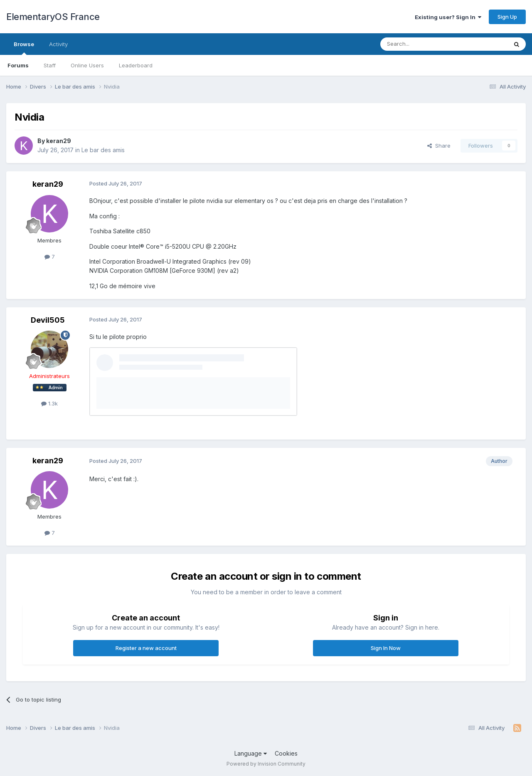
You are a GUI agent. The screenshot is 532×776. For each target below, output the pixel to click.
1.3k (49, 403)
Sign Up (507, 17)
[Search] (423, 44)
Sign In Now (386, 648)
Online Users (87, 65)
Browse (24, 48)
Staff (50, 65)
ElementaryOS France (53, 17)
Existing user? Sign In (448, 17)
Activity (58, 44)
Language (251, 753)
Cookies (286, 753)
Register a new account (146, 648)
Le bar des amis (103, 150)
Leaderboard (136, 65)
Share (439, 146)
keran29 (59, 141)
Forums (18, 65)
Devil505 (48, 320)
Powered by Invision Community (266, 764)
